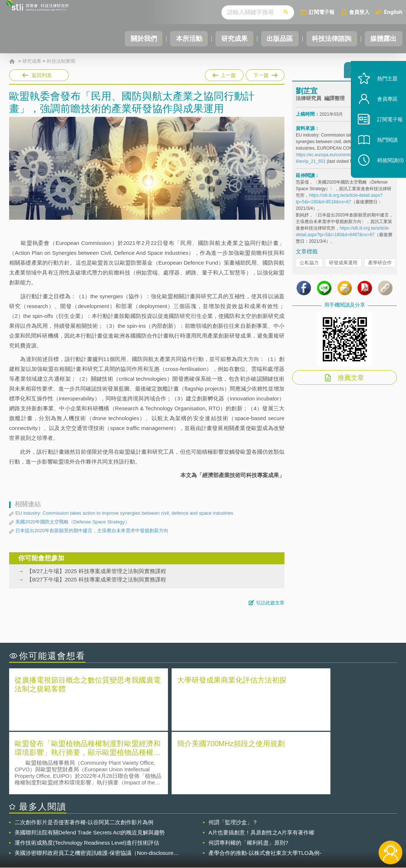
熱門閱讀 (381, 153)
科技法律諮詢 (327, 39)
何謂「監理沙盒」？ (233, 758)
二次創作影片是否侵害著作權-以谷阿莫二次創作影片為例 (84, 758)
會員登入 (359, 12)
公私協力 (309, 266)
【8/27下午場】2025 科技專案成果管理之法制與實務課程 (96, 579)
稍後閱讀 (384, 174)
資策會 (300, 828)
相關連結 (340, 828)
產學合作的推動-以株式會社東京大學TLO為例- (265, 788)
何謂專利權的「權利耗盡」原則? (248, 778)
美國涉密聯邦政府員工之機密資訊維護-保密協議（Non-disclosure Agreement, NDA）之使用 (94, 788)
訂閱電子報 (322, 12)
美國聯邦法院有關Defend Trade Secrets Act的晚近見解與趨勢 (90, 768)
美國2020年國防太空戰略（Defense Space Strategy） (72, 522)
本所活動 (175, 39)
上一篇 (224, 75)
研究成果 (223, 39)
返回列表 (42, 75)
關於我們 (126, 39)
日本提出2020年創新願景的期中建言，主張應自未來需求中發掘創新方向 (92, 531)
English (393, 12)
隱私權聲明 (208, 828)
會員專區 (381, 113)
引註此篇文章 (270, 603)
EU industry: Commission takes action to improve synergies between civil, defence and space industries (124, 513)
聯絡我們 (206, 838)
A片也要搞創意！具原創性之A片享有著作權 (261, 768)
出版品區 (272, 39)
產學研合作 (380, 266)
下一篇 (265, 74)
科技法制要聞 (61, 61)
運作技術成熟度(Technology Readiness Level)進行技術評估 (87, 778)
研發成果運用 (343, 266)
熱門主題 (381, 92)
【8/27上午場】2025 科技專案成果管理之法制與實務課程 (96, 571)
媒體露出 (382, 39)
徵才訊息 (248, 828)
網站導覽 (248, 838)
